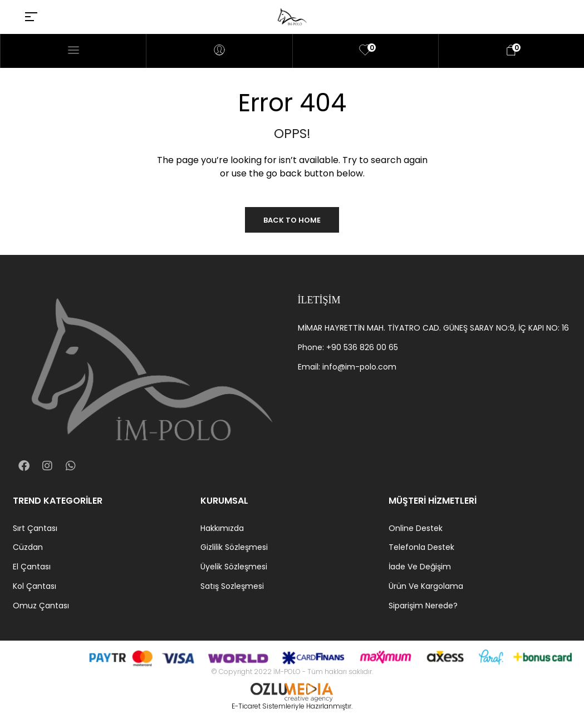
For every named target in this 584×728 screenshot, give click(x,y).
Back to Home (292, 220)
